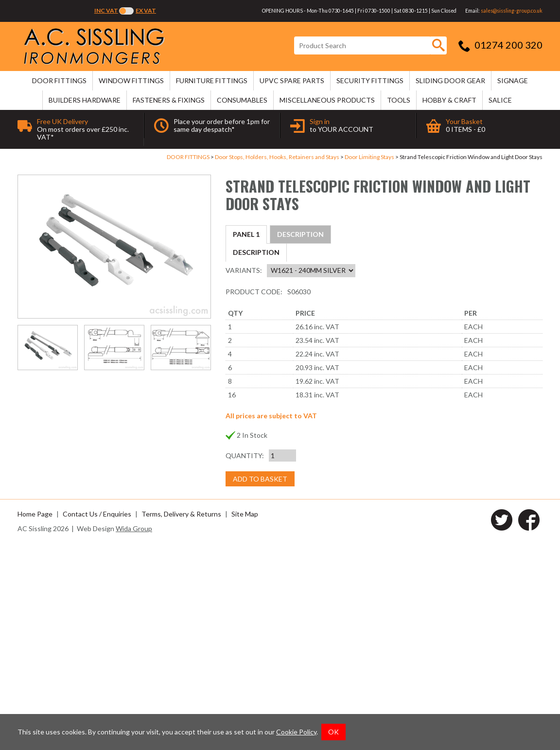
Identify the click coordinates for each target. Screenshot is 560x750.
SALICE (500, 100)
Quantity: (245, 662)
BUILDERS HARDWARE (85, 100)
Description (256, 234)
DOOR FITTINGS (59, 80)
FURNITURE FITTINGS (212, 80)
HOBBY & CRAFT (449, 100)
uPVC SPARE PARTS (292, 80)
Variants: (244, 477)
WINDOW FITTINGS (131, 80)
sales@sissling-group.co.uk (512, 11)
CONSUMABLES (242, 100)
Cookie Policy (296, 732)
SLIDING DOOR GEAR (450, 80)
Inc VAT (106, 10)
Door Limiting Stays (369, 157)
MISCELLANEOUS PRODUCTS (327, 100)
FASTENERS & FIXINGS (169, 100)
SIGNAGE (513, 80)
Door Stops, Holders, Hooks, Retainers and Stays (277, 157)
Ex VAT (146, 10)
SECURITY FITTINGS (370, 80)
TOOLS (399, 100)
